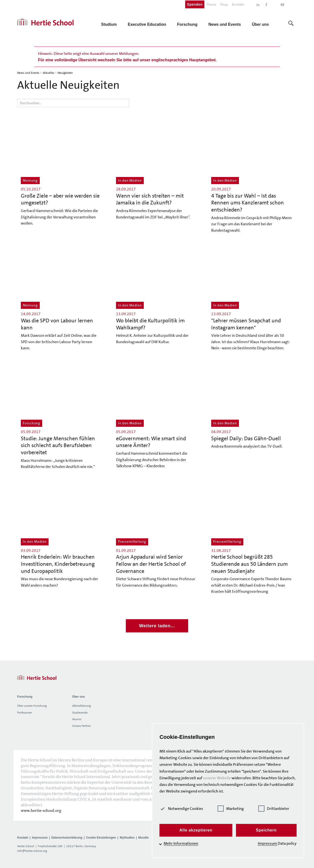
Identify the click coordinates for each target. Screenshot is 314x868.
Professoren (25, 713)
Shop (224, 4)
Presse (211, 4)
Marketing (234, 809)
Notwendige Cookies (187, 809)
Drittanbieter (275, 809)
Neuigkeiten (65, 73)
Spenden (195, 4)
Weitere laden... (157, 626)
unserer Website (222, 778)
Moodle (144, 838)
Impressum (40, 838)
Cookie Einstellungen (101, 838)
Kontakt (238, 4)
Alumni (77, 719)
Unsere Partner (81, 726)
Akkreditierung (81, 706)
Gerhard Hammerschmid (137, 453)
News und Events (28, 73)
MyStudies (127, 838)
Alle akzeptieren (200, 830)
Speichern (268, 830)
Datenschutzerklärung (67, 838)
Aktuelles (48, 73)
